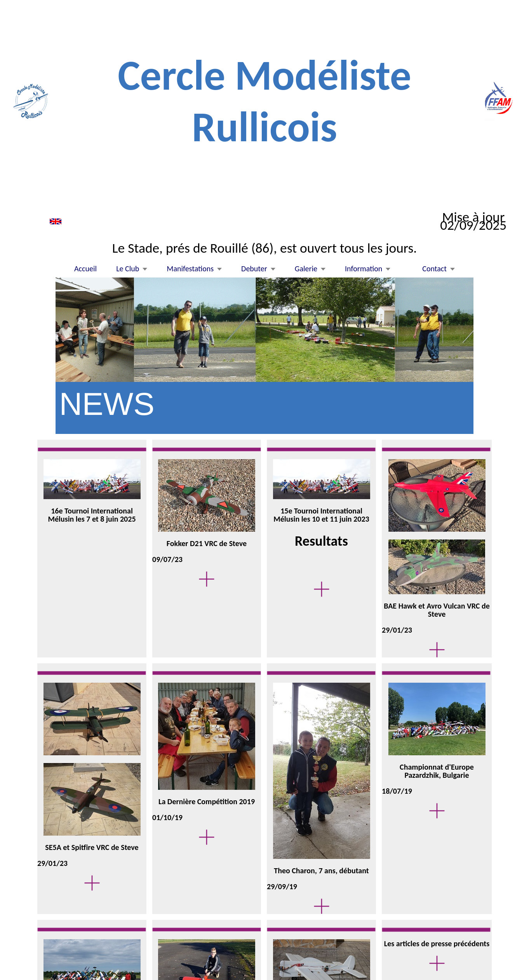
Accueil (85, 269)
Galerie (306, 269)
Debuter (254, 269)
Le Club (128, 269)
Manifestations (190, 269)
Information (364, 269)
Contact (434, 269)
